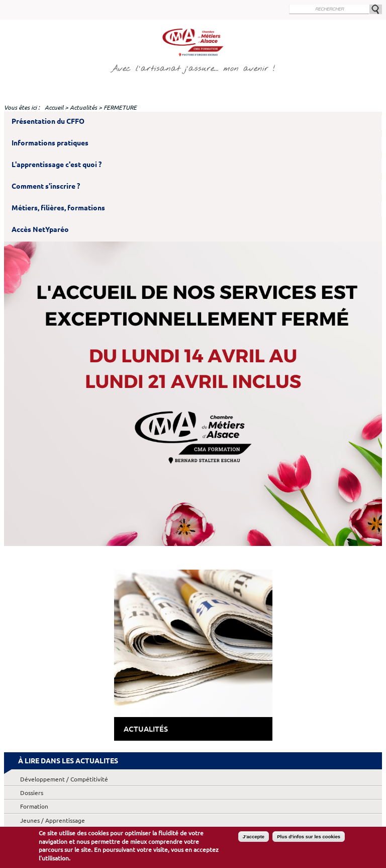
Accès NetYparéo (40, 229)
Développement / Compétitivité (64, 779)
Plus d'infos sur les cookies (309, 837)
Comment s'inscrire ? (46, 186)
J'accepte (254, 837)
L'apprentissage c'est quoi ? (57, 165)
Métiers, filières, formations (58, 208)
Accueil (54, 107)
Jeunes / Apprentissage (53, 820)
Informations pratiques (50, 143)
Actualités (83, 107)
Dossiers (32, 793)
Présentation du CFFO (48, 121)
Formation (34, 806)
